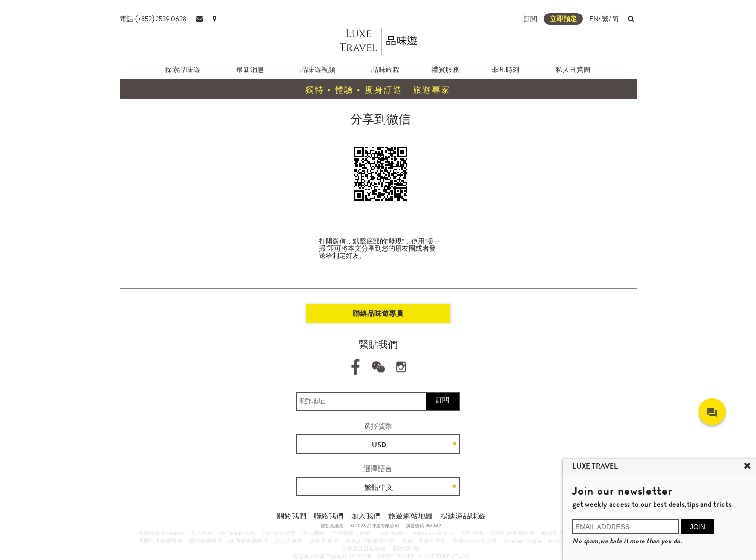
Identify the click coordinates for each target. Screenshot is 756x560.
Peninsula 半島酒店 (432, 533)
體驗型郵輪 (407, 548)
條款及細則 (332, 526)
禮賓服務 (445, 70)
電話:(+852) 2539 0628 (153, 19)
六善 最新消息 (279, 533)
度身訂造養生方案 (424, 541)
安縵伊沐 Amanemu (161, 533)
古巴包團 (472, 533)
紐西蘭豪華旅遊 (249, 541)
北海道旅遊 (289, 541)
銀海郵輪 (314, 533)
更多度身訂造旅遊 (364, 548)
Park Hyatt (390, 533)
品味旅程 (385, 70)
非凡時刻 (506, 70)
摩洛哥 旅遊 (324, 541)
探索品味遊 (183, 70)
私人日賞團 (573, 70)
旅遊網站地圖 (411, 516)
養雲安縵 (201, 533)
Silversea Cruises (523, 541)
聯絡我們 (329, 516)
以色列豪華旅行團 (512, 533)
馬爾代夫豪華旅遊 (161, 541)
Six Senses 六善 (237, 533)
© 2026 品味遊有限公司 (375, 526)
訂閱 (442, 400)
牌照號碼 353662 (424, 526)
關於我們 (292, 516)
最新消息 (250, 70)
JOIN (698, 527)
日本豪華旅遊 (206, 541)
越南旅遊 (552, 533)
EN (594, 19)
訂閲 (530, 19)
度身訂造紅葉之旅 (475, 541)
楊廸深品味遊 (463, 516)
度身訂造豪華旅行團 (370, 541)
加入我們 (366, 516)
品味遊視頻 (318, 70)
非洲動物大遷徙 (351, 533)
